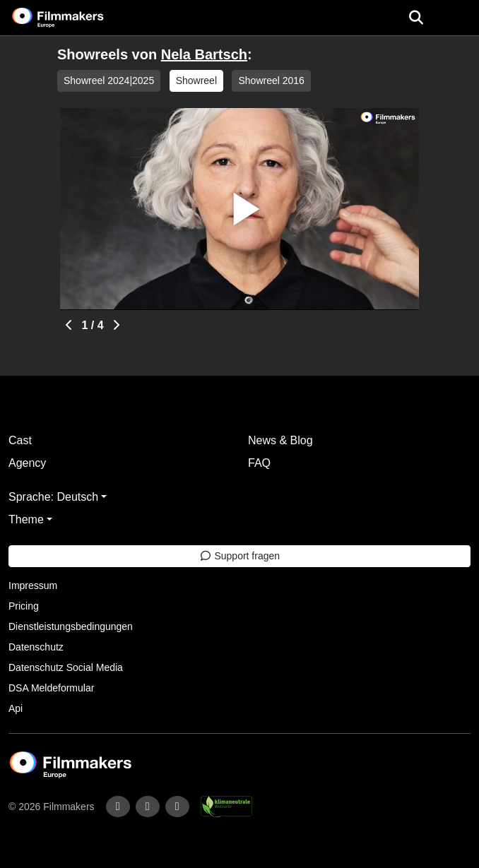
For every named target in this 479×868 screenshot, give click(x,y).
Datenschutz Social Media (66, 667)
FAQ (259, 463)
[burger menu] (458, 18)
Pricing (24, 606)
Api (16, 708)
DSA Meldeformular (51, 688)
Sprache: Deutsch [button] (53, 497)
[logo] (75, 18)
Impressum (33, 585)
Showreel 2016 (271, 81)
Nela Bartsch (204, 54)
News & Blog (280, 440)
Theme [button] (26, 519)
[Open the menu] (416, 18)
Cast (20, 440)
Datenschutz (36, 647)
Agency (27, 463)
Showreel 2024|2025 (109, 81)
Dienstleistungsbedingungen (71, 626)
